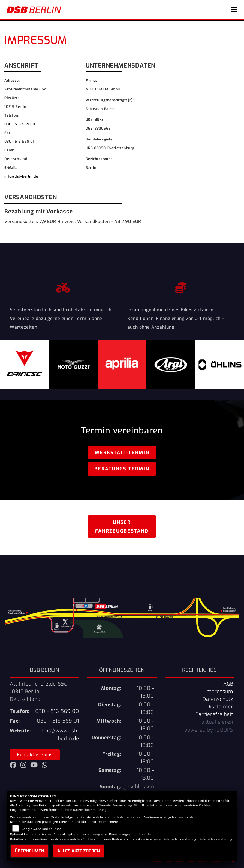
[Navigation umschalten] (234, 10)
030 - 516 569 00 (20, 124)
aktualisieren (217, 722)
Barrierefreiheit (214, 714)
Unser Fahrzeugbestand (122, 527)
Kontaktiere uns (35, 755)
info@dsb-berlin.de (21, 176)
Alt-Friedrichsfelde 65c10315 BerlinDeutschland (38, 692)
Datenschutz (218, 699)
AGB (228, 684)
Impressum (219, 692)
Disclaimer (220, 707)
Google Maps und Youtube (42, 829)
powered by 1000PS (209, 730)
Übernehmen (29, 851)
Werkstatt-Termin (122, 453)
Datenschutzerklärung (90, 810)
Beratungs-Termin (122, 469)
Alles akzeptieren (79, 851)
